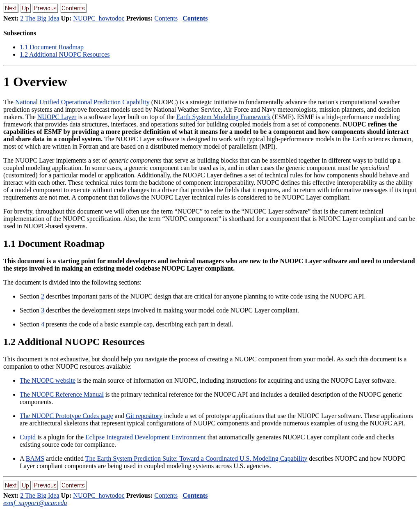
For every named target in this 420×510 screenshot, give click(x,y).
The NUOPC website (48, 380)
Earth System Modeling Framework (224, 117)
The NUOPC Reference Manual (62, 394)
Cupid (28, 437)
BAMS (35, 458)
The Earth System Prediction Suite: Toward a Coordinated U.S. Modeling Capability (196, 458)
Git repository (144, 416)
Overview (35, 82)
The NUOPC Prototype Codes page (66, 416)
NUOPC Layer (57, 117)
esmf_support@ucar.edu (35, 503)
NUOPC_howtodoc (99, 18)
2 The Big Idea (40, 18)
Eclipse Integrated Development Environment (146, 437)
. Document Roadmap (52, 47)
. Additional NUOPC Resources (65, 54)
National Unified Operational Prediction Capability (82, 102)
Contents (166, 18)
